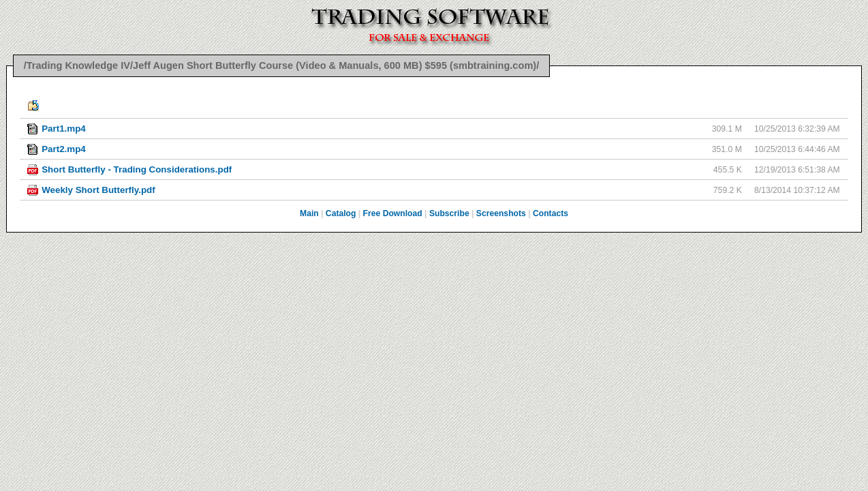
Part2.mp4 (64, 149)
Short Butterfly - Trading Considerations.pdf (137, 169)
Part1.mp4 (64, 129)
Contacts (551, 213)
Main (309, 213)
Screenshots (501, 213)
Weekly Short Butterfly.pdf (98, 190)
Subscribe (449, 213)
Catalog (341, 213)
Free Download (393, 213)
